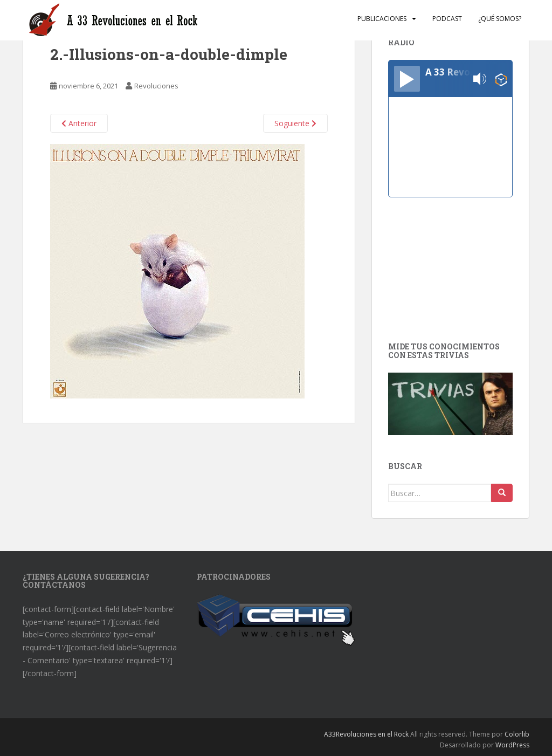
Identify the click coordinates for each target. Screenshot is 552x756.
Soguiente (295, 123)
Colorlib (517, 734)
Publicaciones (382, 19)
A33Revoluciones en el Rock (366, 734)
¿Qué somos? (500, 19)
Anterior (79, 123)
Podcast (447, 19)
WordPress (512, 745)
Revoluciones (156, 86)
